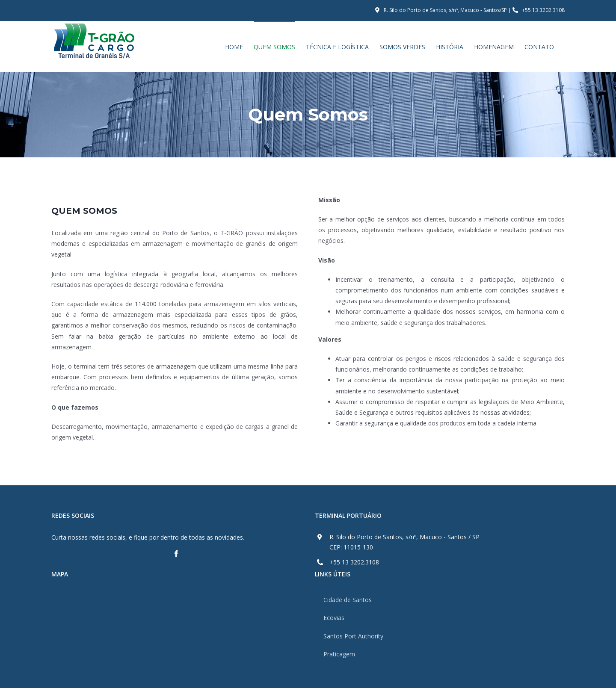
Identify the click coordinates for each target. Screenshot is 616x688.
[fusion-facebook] (176, 554)
